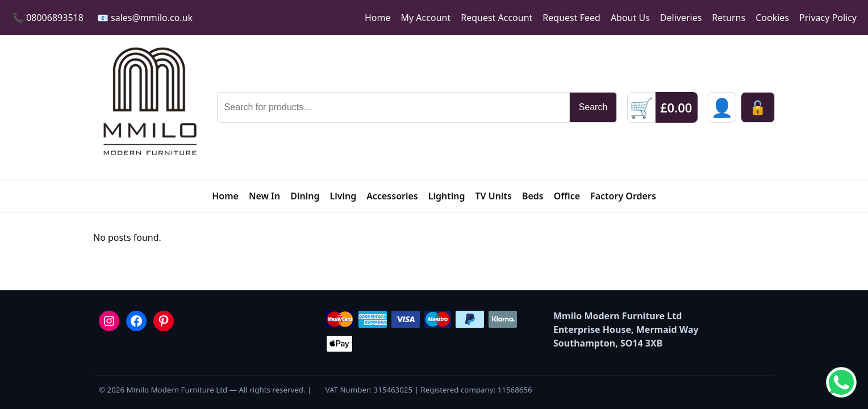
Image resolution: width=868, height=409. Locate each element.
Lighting (447, 196)
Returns (729, 18)
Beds (533, 196)
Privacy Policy (828, 18)
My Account (426, 18)
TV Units (493, 196)
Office (567, 196)
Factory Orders (623, 196)
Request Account (496, 18)
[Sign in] (722, 107)
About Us (630, 18)
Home (378, 18)
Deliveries (681, 18)
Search (593, 107)
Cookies (772, 18)
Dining (305, 196)
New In (264, 196)
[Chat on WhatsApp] (841, 382)
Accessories (392, 196)
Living (343, 196)
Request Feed (571, 18)
